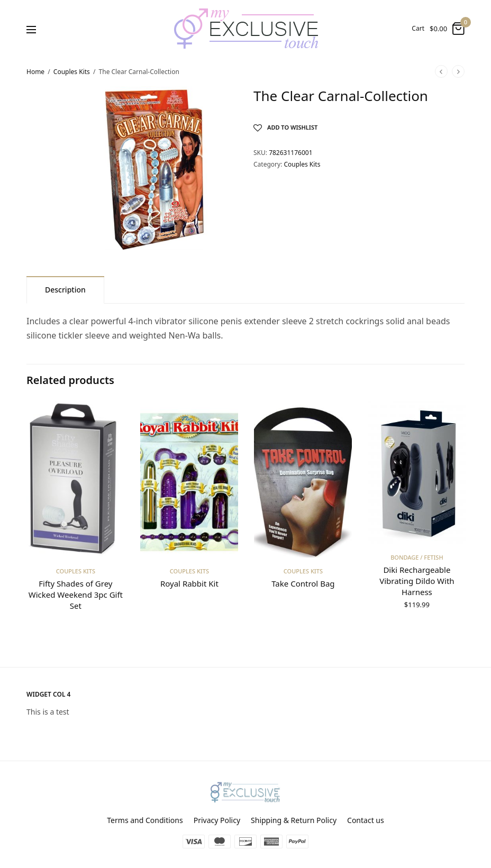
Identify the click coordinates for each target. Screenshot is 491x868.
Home (35, 72)
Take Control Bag (303, 584)
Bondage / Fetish (417, 558)
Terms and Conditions (145, 820)
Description (65, 290)
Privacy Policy (217, 820)
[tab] (65, 290)
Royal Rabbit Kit (189, 584)
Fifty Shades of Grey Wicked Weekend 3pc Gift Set (75, 595)
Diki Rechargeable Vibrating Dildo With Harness (417, 581)
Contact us (366, 820)
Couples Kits (72, 72)
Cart (418, 29)
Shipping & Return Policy (294, 820)
